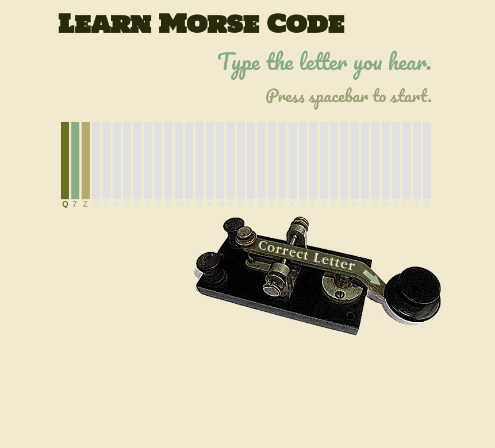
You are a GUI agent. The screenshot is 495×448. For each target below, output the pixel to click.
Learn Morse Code (201, 24)
